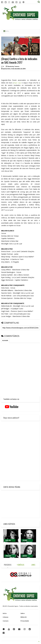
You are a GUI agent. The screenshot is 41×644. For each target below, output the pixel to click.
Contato (6, 621)
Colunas (6, 617)
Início (5, 613)
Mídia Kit (24, 617)
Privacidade (25, 621)
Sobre (23, 613)
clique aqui (18, 83)
